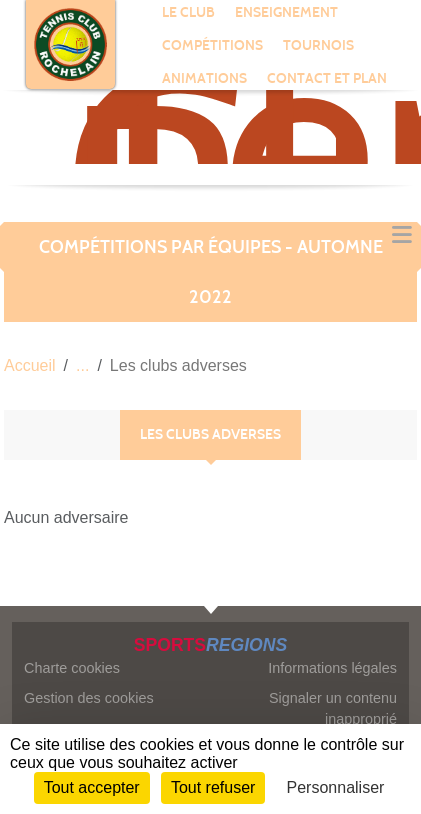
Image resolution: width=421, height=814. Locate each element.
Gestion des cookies (89, 698)
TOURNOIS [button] (318, 45)
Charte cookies (72, 668)
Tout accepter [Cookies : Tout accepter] (92, 787)
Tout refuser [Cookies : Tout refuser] (213, 787)
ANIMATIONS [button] (204, 78)
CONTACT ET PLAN (327, 78)
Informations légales (332, 668)
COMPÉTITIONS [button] (212, 45)
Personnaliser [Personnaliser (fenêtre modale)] (336, 787)
